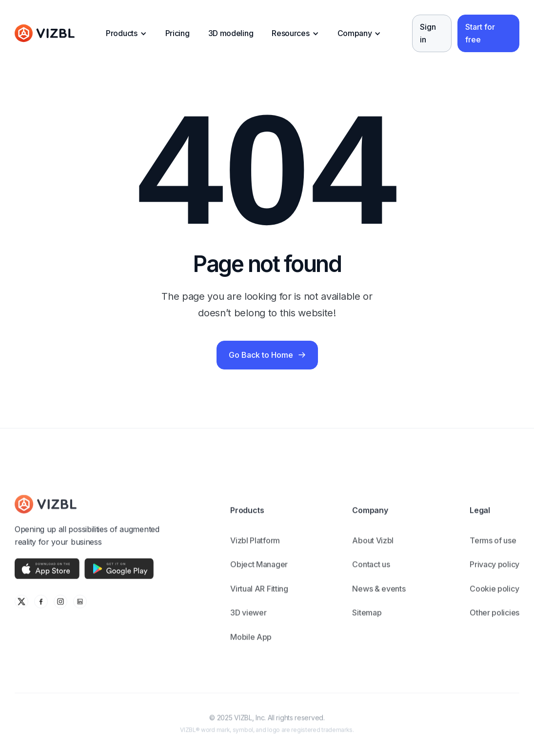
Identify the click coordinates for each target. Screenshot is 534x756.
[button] (126, 34)
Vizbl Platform (255, 548)
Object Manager (259, 572)
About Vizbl (373, 548)
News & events (379, 597)
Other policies (494, 620)
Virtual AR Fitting (259, 597)
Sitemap (367, 620)
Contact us (371, 572)
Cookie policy (494, 597)
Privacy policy (494, 572)
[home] (45, 34)
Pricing (178, 33)
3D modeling (231, 33)
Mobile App (251, 645)
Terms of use (493, 548)
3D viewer (248, 620)
